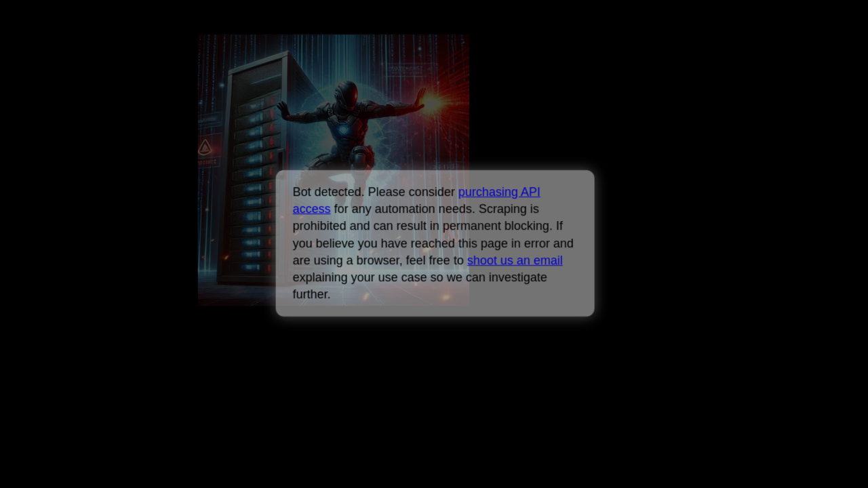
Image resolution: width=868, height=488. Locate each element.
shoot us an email (515, 260)
